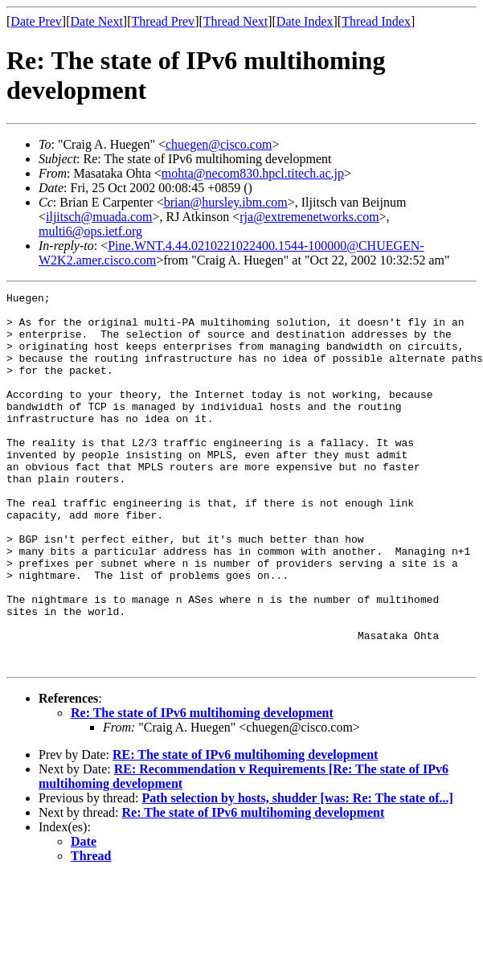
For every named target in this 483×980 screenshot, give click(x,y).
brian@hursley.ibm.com (226, 202)
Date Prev (36, 21)
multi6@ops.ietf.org (90, 231)
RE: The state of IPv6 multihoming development (245, 829)
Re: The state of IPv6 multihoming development (202, 787)
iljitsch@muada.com (99, 217)
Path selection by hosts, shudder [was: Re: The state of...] (297, 873)
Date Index (305, 21)
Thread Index (376, 21)
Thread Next (235, 21)
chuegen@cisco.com (219, 144)
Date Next (97, 21)
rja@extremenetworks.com (309, 217)
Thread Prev (163, 21)
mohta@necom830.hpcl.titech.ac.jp (253, 173)
